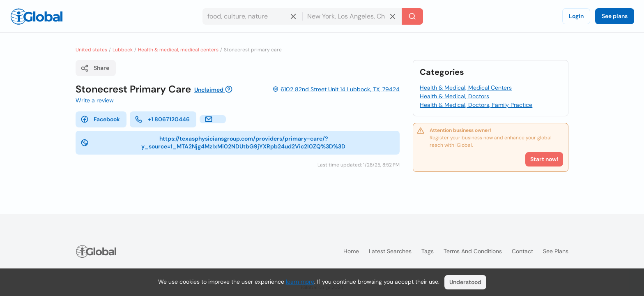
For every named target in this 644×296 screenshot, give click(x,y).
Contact (522, 251)
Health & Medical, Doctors (454, 96)
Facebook (100, 119)
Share (95, 68)
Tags (428, 251)
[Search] (412, 16)
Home (351, 251)
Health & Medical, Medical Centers (466, 88)
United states (91, 50)
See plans (615, 16)
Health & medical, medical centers (178, 50)
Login (576, 16)
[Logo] (37, 16)
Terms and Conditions (473, 251)
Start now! (544, 159)
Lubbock (123, 50)
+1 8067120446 (162, 119)
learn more (300, 282)
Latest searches (390, 251)
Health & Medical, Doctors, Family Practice (476, 105)
